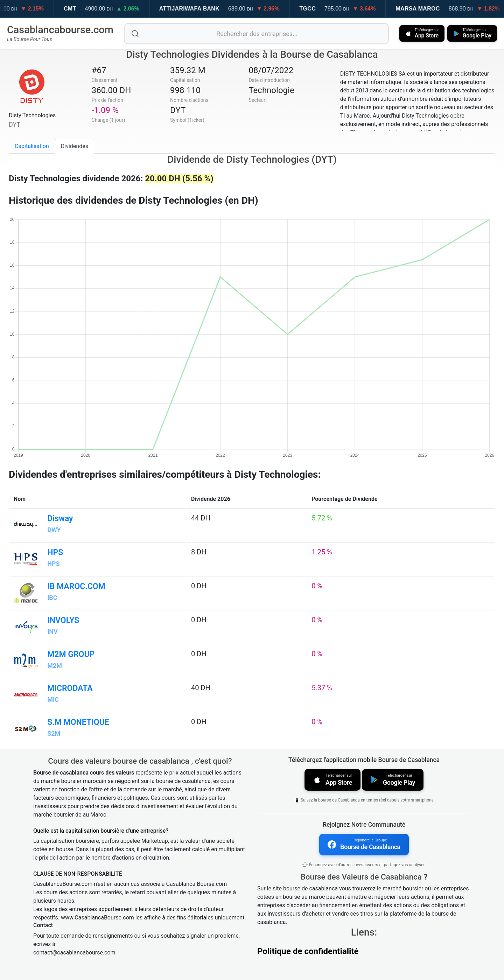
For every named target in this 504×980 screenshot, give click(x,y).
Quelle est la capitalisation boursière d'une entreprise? (101, 831)
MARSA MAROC (429, 9)
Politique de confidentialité (308, 951)
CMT (81, 9)
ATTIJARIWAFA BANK (201, 9)
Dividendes (75, 146)
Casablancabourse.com (60, 30)
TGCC (319, 9)
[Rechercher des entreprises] (256, 34)
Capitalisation (32, 146)
